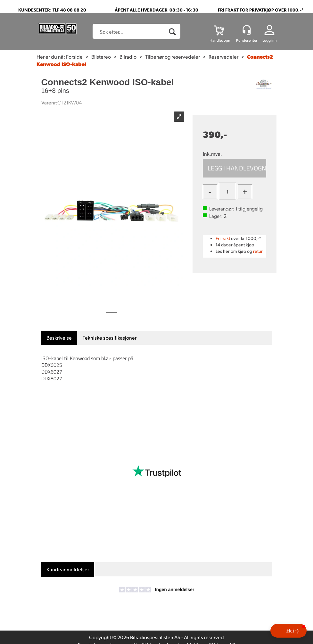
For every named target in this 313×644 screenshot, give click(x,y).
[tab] (59, 338)
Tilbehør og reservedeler (173, 57)
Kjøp (235, 168)
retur (258, 251)
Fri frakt (223, 238)
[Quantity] (227, 191)
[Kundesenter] (247, 30)
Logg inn (270, 40)
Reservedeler (223, 57)
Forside (74, 57)
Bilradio (128, 57)
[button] (288, 631)
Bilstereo (101, 57)
